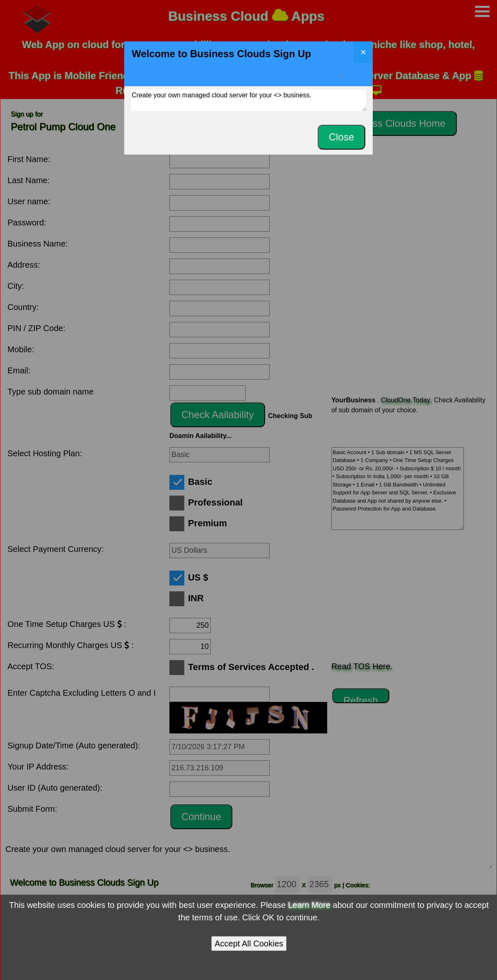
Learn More (309, 905)
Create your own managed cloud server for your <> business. (248, 100)
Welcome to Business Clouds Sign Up (237, 61)
